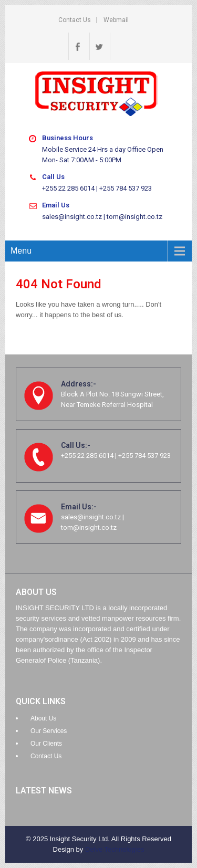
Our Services (49, 731)
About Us (43, 718)
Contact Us (75, 20)
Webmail (116, 20)
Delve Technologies (115, 849)
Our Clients (46, 744)
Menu (21, 251)
